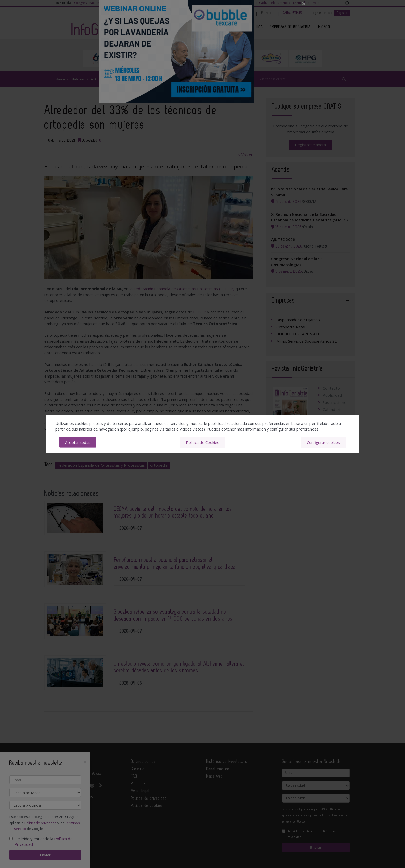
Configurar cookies (323, 442)
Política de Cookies (203, 442)
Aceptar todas (78, 442)
